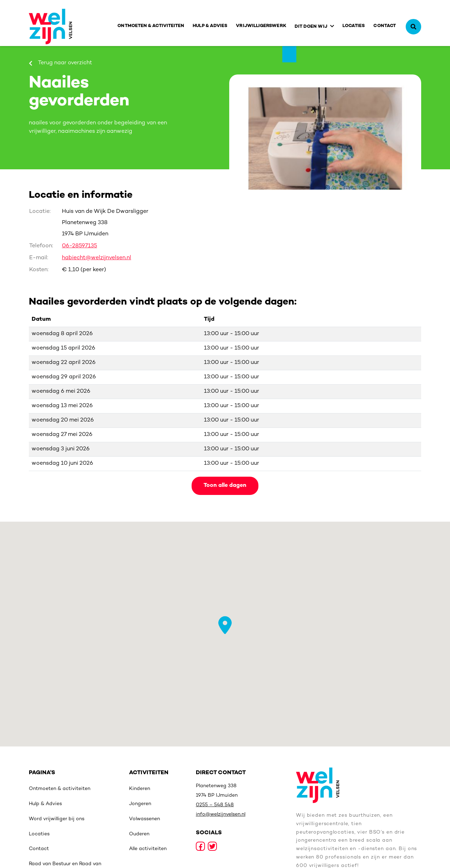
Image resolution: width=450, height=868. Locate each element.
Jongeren (140, 804)
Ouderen (139, 834)
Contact (385, 26)
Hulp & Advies (210, 26)
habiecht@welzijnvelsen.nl (97, 258)
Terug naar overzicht (60, 63)
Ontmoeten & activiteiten (151, 26)
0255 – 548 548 (215, 805)
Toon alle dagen (225, 486)
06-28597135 (79, 246)
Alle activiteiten (148, 849)
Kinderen (140, 789)
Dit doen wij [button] (311, 27)
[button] (225, 625)
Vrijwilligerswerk (261, 26)
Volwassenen (144, 819)
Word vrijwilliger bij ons (57, 819)
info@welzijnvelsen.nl (221, 814)
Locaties (354, 26)
